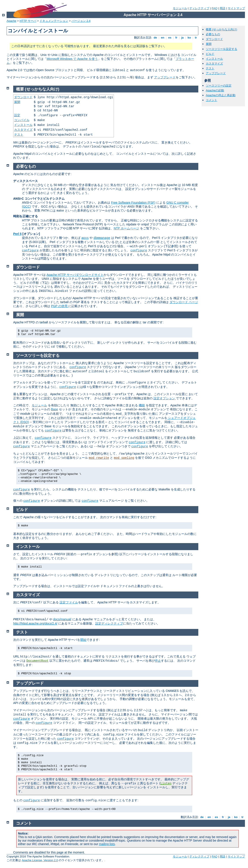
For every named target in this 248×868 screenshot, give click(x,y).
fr (176, 38)
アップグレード (165, 77)
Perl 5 (17, 234)
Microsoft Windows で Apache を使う (72, 59)
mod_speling (124, 458)
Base (55, 409)
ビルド (210, 54)
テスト (210, 68)
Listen (166, 783)
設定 (17, 115)
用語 (222, 8)
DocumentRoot (37, 661)
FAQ (215, 8)
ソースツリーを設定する (222, 49)
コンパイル (22, 120)
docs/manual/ (62, 619)
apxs (85, 238)
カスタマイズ (214, 64)
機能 (142, 405)
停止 (158, 661)
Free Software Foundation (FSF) (133, 203)
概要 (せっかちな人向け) (221, 29)
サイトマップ (236, 8)
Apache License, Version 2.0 (40, 860)
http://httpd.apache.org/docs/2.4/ (35, 623)
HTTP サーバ (28, 21)
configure (30, 251)
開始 (83, 640)
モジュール (180, 8)
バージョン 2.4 (81, 21)
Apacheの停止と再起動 (221, 95)
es (170, 38)
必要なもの (213, 34)
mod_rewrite (99, 458)
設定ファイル (69, 602)
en (162, 38)
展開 (209, 44)
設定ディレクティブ (109, 623)
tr (196, 38)
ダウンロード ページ (184, 302)
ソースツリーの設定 (219, 86)
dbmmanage (102, 238)
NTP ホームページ (126, 228)
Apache (11, 21)
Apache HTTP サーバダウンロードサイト (75, 275)
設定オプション (165, 398)
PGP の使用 (60, 306)
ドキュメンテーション (54, 21)
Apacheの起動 (215, 90)
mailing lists (107, 844)
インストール (214, 59)
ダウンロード (214, 39)
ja (182, 38)
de (155, 38)
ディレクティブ (199, 8)
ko (189, 38)
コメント (212, 100)
